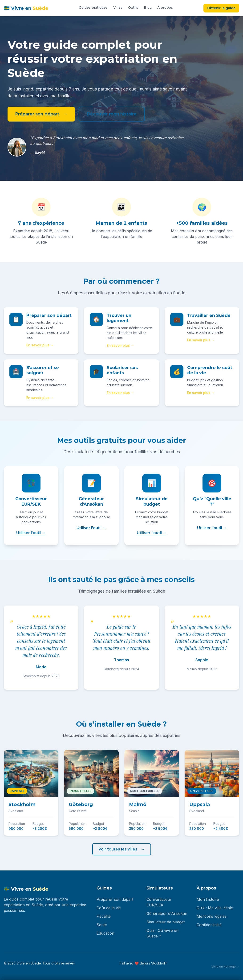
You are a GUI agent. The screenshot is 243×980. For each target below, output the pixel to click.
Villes (118, 8)
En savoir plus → (40, 345)
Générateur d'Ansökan (167, 913)
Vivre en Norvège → (225, 966)
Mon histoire (208, 899)
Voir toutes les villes (118, 849)
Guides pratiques (93, 8)
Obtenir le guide (221, 8)
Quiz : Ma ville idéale (215, 908)
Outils (133, 8)
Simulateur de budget (166, 922)
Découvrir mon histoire (112, 114)
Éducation (105, 933)
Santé (102, 925)
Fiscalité (104, 916)
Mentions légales (212, 916)
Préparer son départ (37, 114)
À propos (165, 8)
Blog (148, 8)
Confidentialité (209, 925)
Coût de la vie (109, 908)
